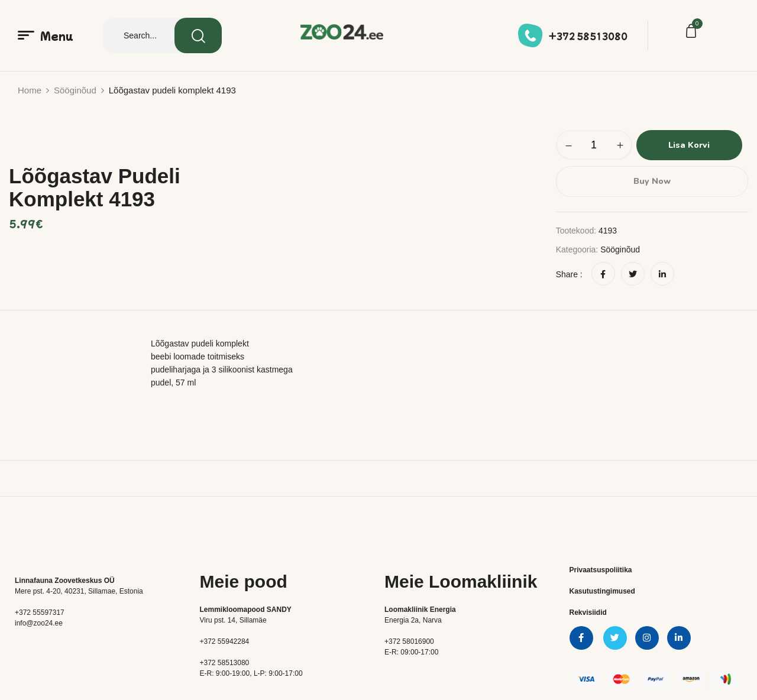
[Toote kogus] (594, 145)
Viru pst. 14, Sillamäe (233, 620)
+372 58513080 (588, 36)
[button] (693, 33)
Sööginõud (75, 90)
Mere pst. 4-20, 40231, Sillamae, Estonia (79, 591)
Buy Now (652, 181)
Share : (569, 274)
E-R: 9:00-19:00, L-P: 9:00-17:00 (251, 673)
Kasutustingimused (602, 591)
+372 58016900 (409, 641)
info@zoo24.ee (39, 623)
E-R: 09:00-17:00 (411, 652)
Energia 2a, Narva (413, 620)
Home (30, 90)
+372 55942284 (225, 641)
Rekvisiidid (588, 612)
